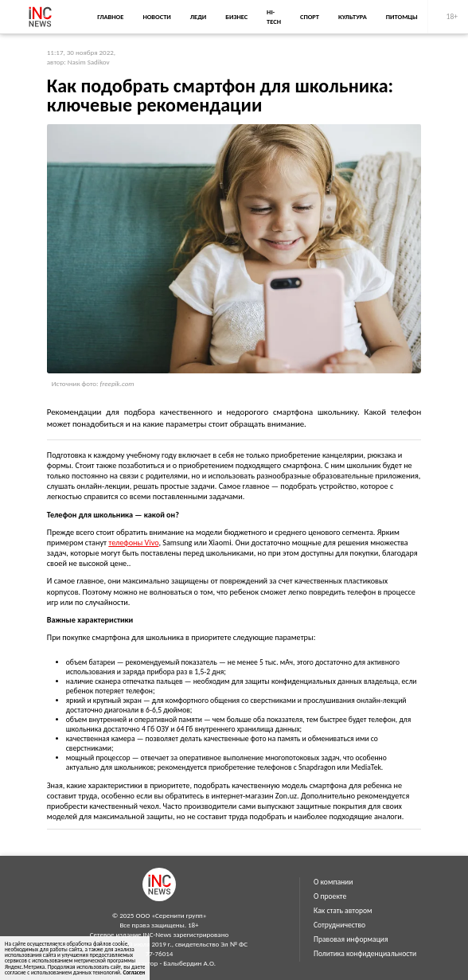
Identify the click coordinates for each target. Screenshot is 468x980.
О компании (333, 882)
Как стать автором (343, 911)
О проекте (330, 896)
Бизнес (236, 17)
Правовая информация (351, 939)
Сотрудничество (339, 925)
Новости (156, 17)
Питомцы (402, 17)
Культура (353, 17)
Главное (110, 17)
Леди (198, 17)
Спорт (310, 17)
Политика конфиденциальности (365, 954)
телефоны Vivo (133, 543)
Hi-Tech (274, 17)
